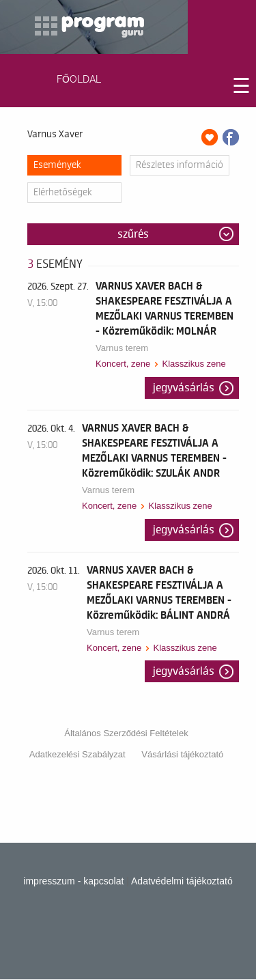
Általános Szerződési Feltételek (126, 733)
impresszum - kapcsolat (73, 881)
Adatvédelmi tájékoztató (182, 881)
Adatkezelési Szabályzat (77, 754)
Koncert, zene (123, 364)
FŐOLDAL (79, 79)
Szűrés (133, 234)
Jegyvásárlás (184, 388)
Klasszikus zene (194, 364)
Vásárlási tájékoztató (182, 754)
